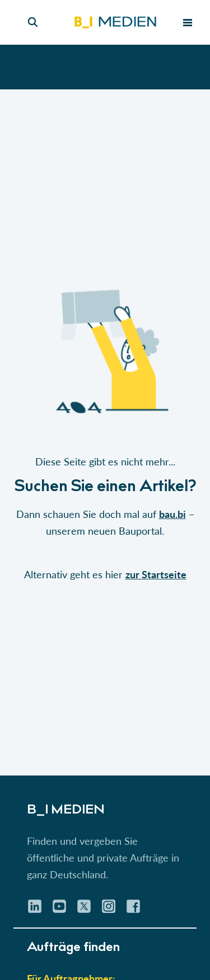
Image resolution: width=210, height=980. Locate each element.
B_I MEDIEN (66, 811)
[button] (105, 432)
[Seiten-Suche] (33, 22)
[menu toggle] (188, 22)
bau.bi (172, 514)
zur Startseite (156, 574)
